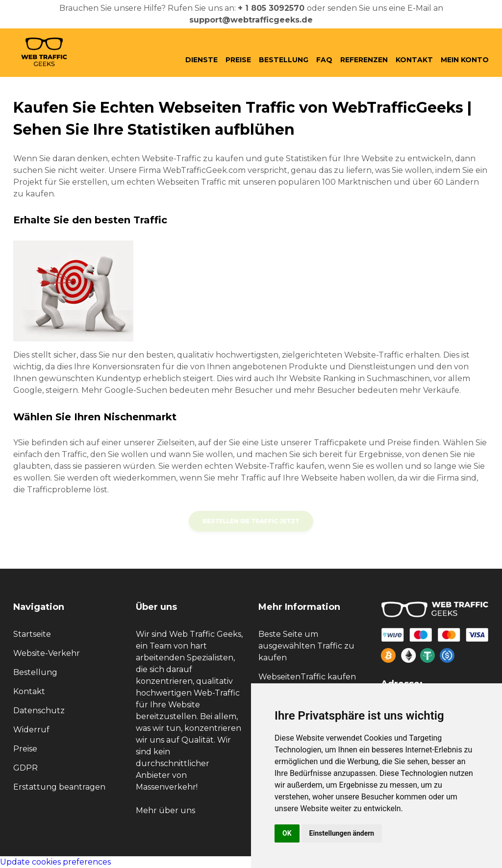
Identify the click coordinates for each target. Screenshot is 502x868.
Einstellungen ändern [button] (342, 833)
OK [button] (287, 833)
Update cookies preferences (55, 862)
